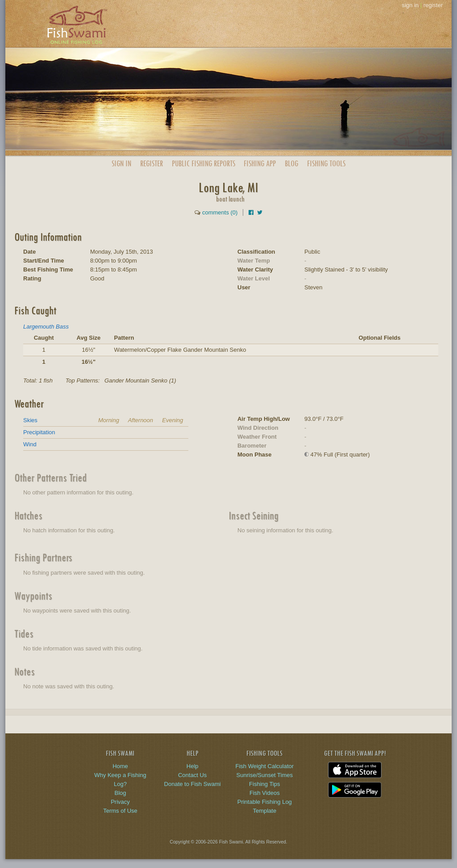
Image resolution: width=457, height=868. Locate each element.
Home (120, 766)
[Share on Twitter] (260, 212)
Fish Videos (265, 793)
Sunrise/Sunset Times (265, 775)
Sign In (121, 163)
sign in (410, 5)
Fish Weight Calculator (265, 766)
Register (152, 163)
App (260, 163)
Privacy (120, 802)
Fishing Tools (326, 163)
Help (193, 766)
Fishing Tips (264, 784)
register (433, 5)
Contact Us (192, 775)
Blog (291, 163)
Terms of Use (120, 811)
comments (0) (220, 212)
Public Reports (204, 163)
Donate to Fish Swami (193, 784)
